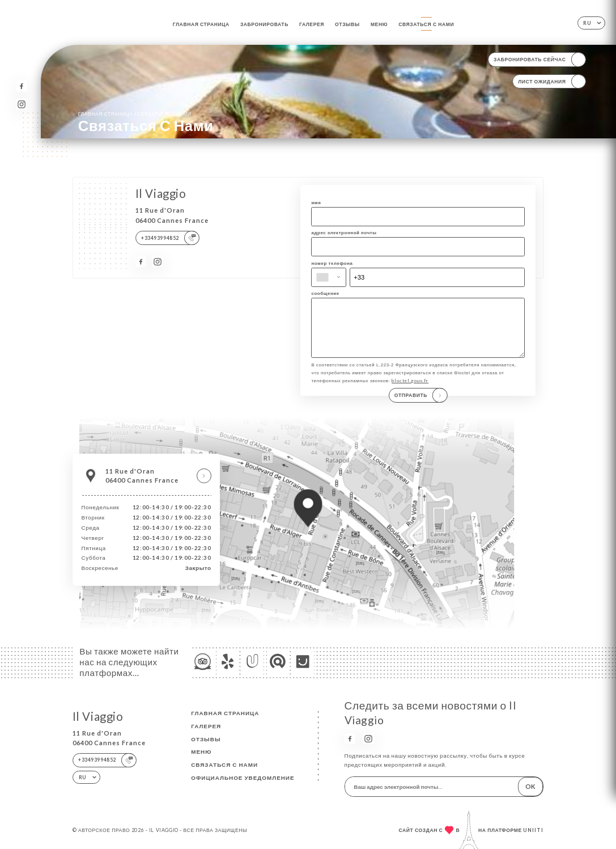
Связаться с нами (426, 24)
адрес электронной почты (344, 233)
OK (530, 786)
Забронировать (264, 24)
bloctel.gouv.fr (410, 392)
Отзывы (347, 24)
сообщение (325, 293)
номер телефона (332, 263)
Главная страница (201, 24)
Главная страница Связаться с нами (135, 113)
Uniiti (533, 830)
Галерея (312, 24)
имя (316, 202)
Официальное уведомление (243, 778)
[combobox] (329, 277)
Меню (379, 24)
